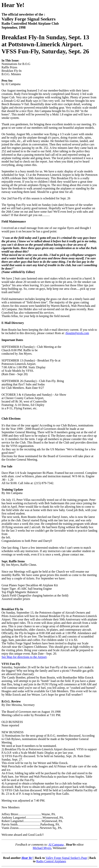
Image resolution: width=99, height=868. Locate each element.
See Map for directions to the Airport (24, 657)
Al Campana (56, 845)
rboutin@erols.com (77, 333)
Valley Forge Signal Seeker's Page (66, 858)
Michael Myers (42, 848)
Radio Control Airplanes (51, 861)
